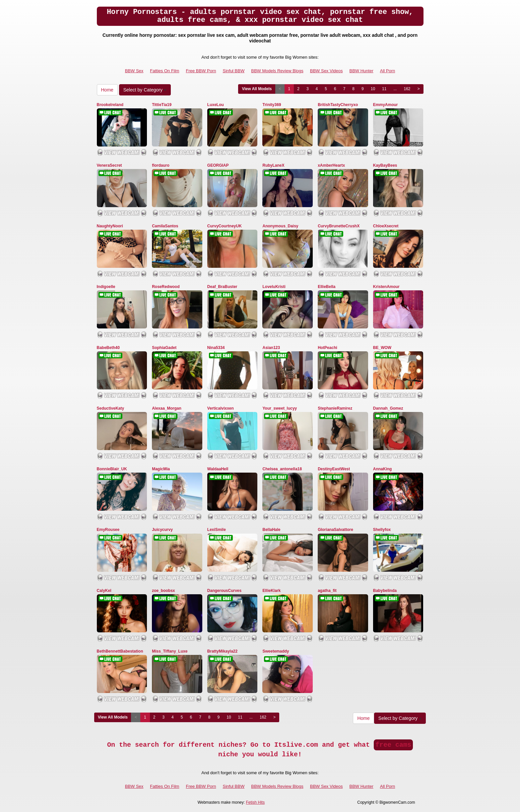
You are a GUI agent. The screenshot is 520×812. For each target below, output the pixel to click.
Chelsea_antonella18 (282, 469)
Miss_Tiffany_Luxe (170, 651)
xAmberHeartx (331, 165)
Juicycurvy (162, 530)
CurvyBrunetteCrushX (339, 226)
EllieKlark (271, 591)
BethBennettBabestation (120, 651)
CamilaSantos (165, 226)
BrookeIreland (110, 105)
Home (107, 90)
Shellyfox (382, 530)
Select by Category (145, 90)
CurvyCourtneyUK (225, 226)
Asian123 (271, 348)
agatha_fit (327, 591)
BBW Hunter (361, 71)
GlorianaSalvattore (335, 530)
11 (384, 89)
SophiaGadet (164, 348)
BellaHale (271, 530)
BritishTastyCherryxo (338, 105)
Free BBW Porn (201, 71)
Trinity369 (272, 105)
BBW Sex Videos (326, 71)
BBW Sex (134, 71)
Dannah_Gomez (388, 408)
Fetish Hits (255, 802)
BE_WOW (382, 348)
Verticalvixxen (221, 408)
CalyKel (104, 591)
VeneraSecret (109, 165)
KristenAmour (386, 287)
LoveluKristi (274, 287)
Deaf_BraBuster (222, 287)
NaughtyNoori (110, 226)
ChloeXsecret (386, 226)
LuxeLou (216, 105)
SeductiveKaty (111, 408)
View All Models (257, 89)
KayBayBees (385, 165)
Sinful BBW (233, 71)
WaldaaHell (218, 469)
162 (407, 89)
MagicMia (161, 469)
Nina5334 (216, 348)
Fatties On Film (164, 71)
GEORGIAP (218, 165)
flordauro (161, 165)
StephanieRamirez (335, 408)
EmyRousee (108, 530)
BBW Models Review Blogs (277, 71)
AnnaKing (383, 469)
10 (373, 89)
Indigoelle (106, 287)
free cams (393, 745)
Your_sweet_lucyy (280, 408)
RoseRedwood (166, 287)
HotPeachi (327, 348)
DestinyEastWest (334, 469)
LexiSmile (217, 530)
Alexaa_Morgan (167, 408)
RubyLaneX (273, 165)
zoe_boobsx (163, 591)
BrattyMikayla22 (222, 651)
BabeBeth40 (108, 348)
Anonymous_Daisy (280, 226)
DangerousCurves (224, 591)
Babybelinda (385, 591)
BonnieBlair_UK (112, 469)
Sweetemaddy (276, 651)
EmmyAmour (386, 105)
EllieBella (326, 287)
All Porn (388, 71)
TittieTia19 (162, 105)
